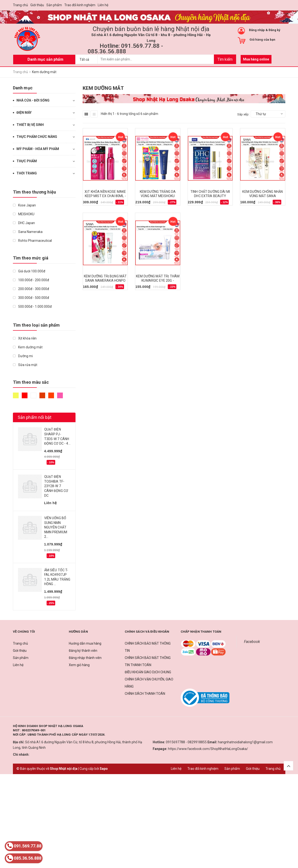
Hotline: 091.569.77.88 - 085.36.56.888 (125, 49)
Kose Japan (24, 205)
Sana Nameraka (28, 232)
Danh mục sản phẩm (45, 59)
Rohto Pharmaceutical (32, 241)
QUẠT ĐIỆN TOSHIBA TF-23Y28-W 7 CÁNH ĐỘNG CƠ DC (56, 486)
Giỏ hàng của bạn (262, 40)
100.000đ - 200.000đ (31, 280)
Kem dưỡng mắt (28, 347)
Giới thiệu (37, 5)
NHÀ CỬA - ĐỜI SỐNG (33, 100)
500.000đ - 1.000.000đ (32, 307)
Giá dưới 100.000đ (29, 271)
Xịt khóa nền (25, 338)
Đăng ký (274, 30)
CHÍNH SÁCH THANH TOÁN (145, 694)
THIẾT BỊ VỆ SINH (30, 125)
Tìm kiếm (225, 59)
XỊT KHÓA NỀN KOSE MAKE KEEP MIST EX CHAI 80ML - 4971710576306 (105, 196)
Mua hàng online (256, 59)
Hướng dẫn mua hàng (85, 643)
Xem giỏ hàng (79, 665)
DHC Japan (24, 223)
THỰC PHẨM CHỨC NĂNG (37, 137)
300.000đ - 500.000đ (31, 298)
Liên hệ (103, 5)
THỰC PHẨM (27, 161)
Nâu (42, 395)
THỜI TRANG (27, 173)
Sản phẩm (54, 5)
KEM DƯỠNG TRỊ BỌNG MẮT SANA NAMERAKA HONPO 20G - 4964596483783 (105, 280)
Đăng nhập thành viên (85, 658)
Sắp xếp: (243, 114)
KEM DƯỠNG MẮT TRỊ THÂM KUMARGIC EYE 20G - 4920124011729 (158, 280)
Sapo (104, 769)
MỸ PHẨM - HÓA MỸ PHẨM (38, 149)
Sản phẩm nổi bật (35, 417)
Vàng (16, 395)
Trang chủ (20, 5)
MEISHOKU (24, 214)
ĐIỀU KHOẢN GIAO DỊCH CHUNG (148, 672)
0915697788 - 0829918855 (186, 742)
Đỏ (25, 395)
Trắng (33, 395)
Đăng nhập (257, 30)
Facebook (252, 642)
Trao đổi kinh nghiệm (80, 5)
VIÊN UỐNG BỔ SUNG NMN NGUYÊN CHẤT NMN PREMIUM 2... (56, 527)
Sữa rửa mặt (25, 365)
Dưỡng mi (23, 356)
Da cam (51, 395)
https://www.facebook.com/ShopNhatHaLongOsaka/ (208, 749)
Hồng (60, 395)
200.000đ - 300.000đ (31, 289)
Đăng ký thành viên (83, 651)
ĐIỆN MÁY (24, 113)
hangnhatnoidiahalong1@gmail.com (245, 742)
